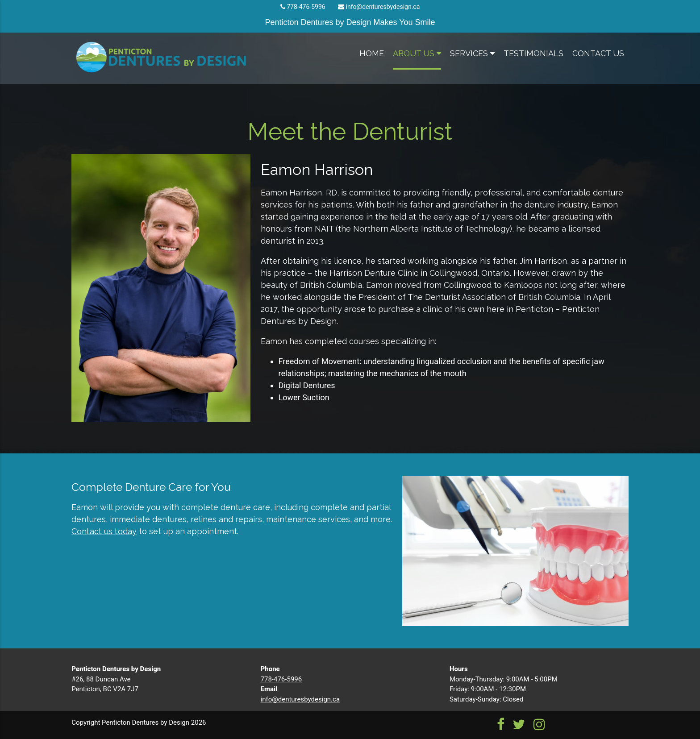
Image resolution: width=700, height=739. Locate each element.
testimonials (533, 53)
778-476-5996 (306, 7)
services (472, 54)
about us (417, 54)
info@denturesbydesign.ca (383, 7)
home (372, 53)
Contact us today (104, 531)
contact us (598, 53)
